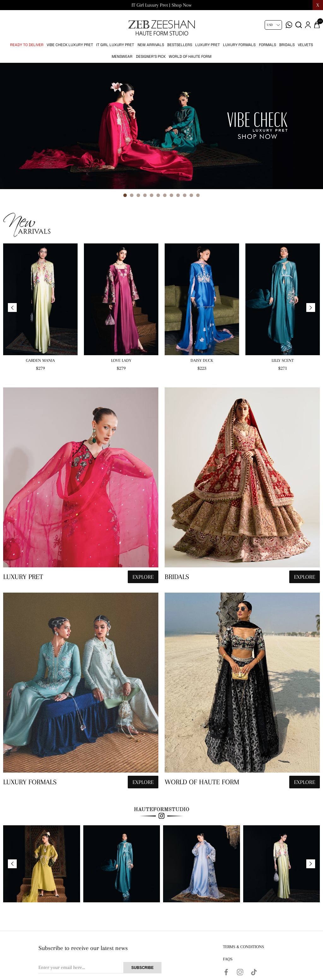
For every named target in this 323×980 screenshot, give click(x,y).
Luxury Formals (239, 45)
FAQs (228, 959)
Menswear (122, 57)
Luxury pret (208, 45)
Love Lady (121, 360)
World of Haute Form (190, 57)
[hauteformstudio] (81, 487)
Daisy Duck (202, 360)
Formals (267, 45)
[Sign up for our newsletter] (100, 968)
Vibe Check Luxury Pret (70, 45)
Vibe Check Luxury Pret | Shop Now (162, 5)
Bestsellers (180, 45)
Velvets (305, 45)
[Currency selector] (273, 25)
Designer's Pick (151, 57)
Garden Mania (40, 360)
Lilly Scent (283, 360)
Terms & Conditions (244, 947)
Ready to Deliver (27, 45)
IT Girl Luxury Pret (115, 45)
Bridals (287, 45)
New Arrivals (151, 45)
